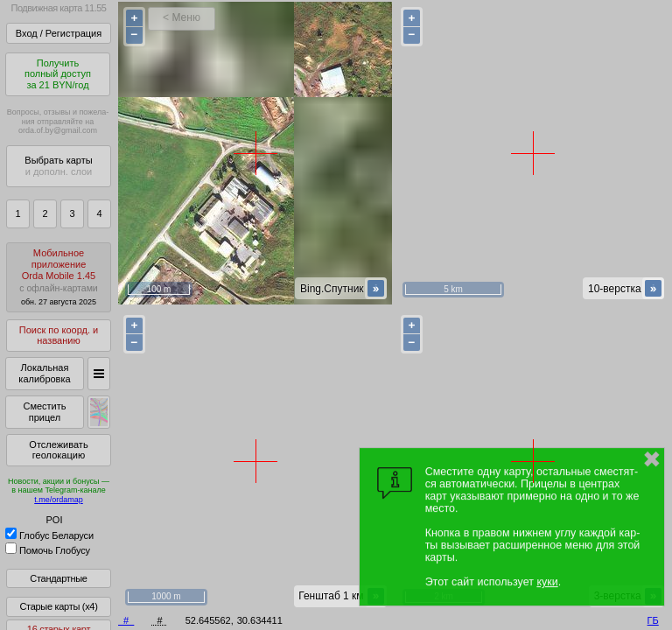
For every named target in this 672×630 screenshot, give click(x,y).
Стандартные (58, 578)
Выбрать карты (58, 166)
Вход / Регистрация (59, 33)
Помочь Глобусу (48, 550)
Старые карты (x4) (58, 606)
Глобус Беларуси (49, 535)
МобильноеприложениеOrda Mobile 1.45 (59, 277)
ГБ (653, 620)
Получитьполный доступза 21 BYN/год (58, 74)
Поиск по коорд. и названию (59, 336)
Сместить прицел (44, 412)
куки (547, 582)
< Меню (182, 17)
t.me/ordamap (59, 500)
